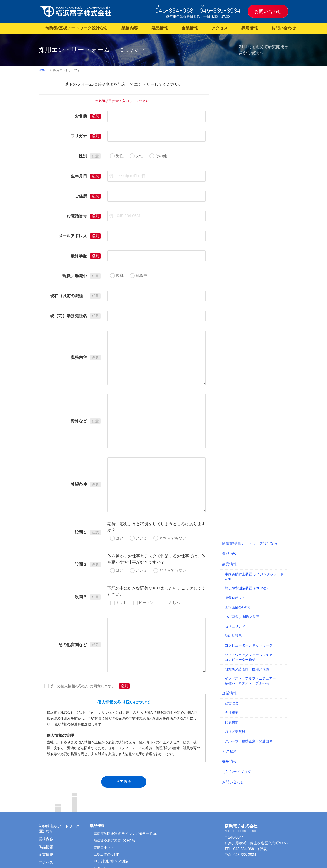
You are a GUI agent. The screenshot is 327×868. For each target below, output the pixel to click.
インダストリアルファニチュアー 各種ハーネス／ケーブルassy (143, 843)
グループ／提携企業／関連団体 (249, 681)
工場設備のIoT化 (238, 547)
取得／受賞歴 (235, 672)
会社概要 (232, 653)
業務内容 (130, 28)
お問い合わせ (268, 11)
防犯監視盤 (233, 576)
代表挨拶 (232, 662)
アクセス (220, 28)
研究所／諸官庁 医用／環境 (247, 609)
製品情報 (160, 28)
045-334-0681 (175, 11)
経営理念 (232, 643)
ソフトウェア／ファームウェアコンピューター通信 (249, 597)
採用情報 (250, 28)
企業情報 (190, 28)
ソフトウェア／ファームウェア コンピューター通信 (134, 829)
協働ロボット (235, 538)
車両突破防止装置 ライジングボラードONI (254, 517)
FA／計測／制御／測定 (242, 557)
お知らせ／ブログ (237, 712)
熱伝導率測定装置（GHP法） (247, 529)
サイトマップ (50, 834)
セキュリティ (235, 566)
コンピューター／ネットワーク (249, 585)
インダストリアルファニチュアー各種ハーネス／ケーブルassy (250, 621)
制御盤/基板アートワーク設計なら (77, 28)
